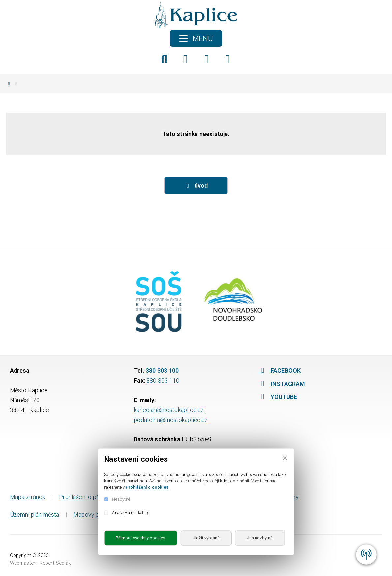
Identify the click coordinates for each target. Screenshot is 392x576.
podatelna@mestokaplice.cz (171, 420)
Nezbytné (121, 499)
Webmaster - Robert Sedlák (40, 563)
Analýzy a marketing (131, 512)
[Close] (285, 457)
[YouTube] (228, 59)
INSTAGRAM (282, 384)
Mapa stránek (28, 497)
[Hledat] (164, 59)
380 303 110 (163, 381)
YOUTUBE (278, 397)
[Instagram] (207, 59)
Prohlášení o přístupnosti (91, 497)
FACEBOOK (280, 371)
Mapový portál (92, 514)
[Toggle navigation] (196, 38)
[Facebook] (185, 59)
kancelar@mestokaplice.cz (169, 410)
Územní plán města (35, 514)
